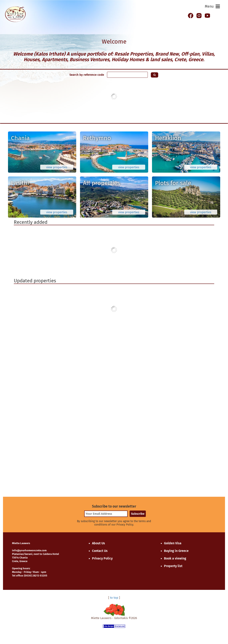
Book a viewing (175, 558)
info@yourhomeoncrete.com (29, 550)
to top (114, 598)
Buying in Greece (176, 551)
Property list (173, 566)
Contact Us (100, 551)
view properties (57, 167)
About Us (98, 543)
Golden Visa (173, 543)
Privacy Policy (102, 558)
